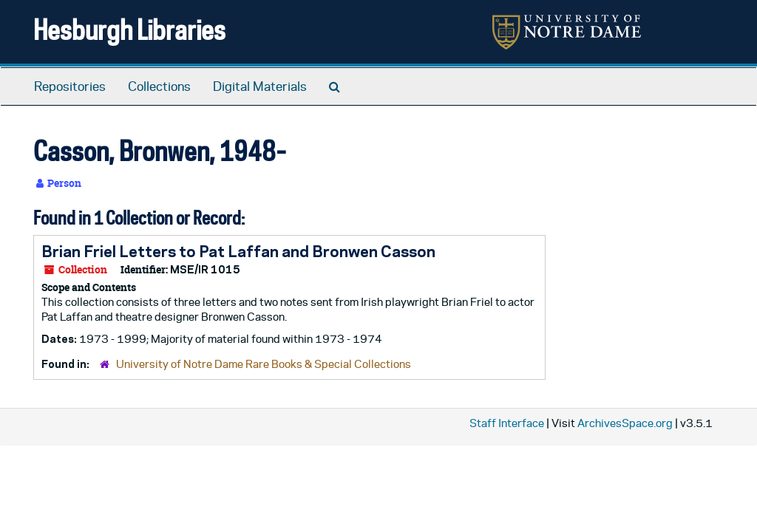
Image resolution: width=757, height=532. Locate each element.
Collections (159, 86)
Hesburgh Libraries (129, 29)
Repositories (70, 86)
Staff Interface (507, 423)
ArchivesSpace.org (625, 423)
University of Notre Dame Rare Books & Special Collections (264, 364)
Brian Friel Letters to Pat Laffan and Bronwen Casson (238, 251)
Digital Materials (260, 86)
